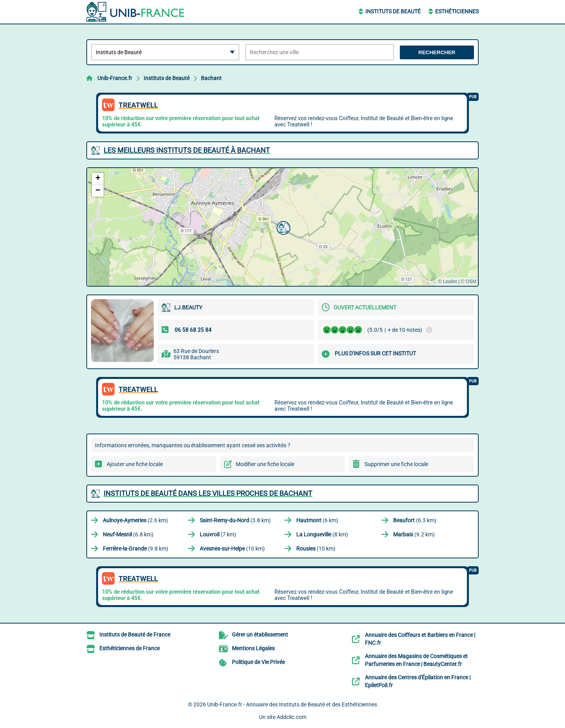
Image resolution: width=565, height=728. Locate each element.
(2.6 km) (135, 520)
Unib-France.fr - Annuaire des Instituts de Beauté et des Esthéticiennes (292, 704)
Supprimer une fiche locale (396, 464)
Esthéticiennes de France (129, 648)
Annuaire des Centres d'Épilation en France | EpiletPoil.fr (418, 681)
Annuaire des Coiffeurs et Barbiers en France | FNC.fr (420, 639)
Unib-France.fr (115, 78)
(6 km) (317, 520)
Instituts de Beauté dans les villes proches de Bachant (208, 493)
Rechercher (437, 52)
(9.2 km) (414, 534)
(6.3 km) (415, 520)
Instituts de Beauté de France (135, 635)
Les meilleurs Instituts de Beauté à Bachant (187, 150)
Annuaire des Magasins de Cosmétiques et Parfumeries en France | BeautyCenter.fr (416, 660)
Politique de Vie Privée (258, 662)
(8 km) (322, 534)
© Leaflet (447, 282)
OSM (471, 282)
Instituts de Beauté (393, 11)
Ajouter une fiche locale (135, 464)
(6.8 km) (128, 534)
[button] (282, 227)
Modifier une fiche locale (265, 464)
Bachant (211, 78)
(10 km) (232, 549)
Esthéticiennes (457, 11)
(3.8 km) (235, 520)
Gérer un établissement (260, 635)
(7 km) (218, 534)
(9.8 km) (136, 549)
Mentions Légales (253, 648)
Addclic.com (292, 717)
